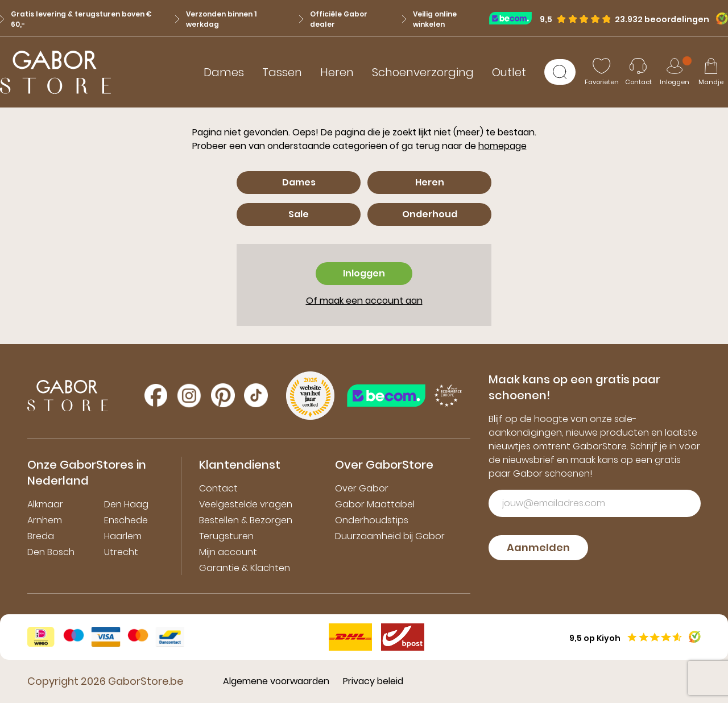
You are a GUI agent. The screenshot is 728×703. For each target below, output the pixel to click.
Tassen (282, 72)
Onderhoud (430, 214)
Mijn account (228, 552)
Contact (218, 488)
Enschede (126, 520)
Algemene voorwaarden (276, 681)
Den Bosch (51, 552)
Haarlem (123, 536)
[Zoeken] (560, 72)
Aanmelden (538, 547)
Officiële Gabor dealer (333, 19)
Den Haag (126, 504)
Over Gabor (362, 488)
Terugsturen (226, 536)
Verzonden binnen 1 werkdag (216, 19)
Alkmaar (45, 504)
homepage (502, 146)
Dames (224, 72)
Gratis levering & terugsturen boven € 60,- (76, 19)
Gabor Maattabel (375, 504)
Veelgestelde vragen (246, 504)
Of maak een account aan (364, 301)
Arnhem (45, 520)
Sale (299, 214)
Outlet (509, 72)
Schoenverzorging (423, 72)
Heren (337, 72)
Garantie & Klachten (245, 568)
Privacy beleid (373, 681)
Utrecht (121, 552)
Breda (41, 536)
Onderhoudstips (372, 520)
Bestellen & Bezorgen (246, 520)
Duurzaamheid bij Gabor (390, 536)
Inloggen (364, 273)
